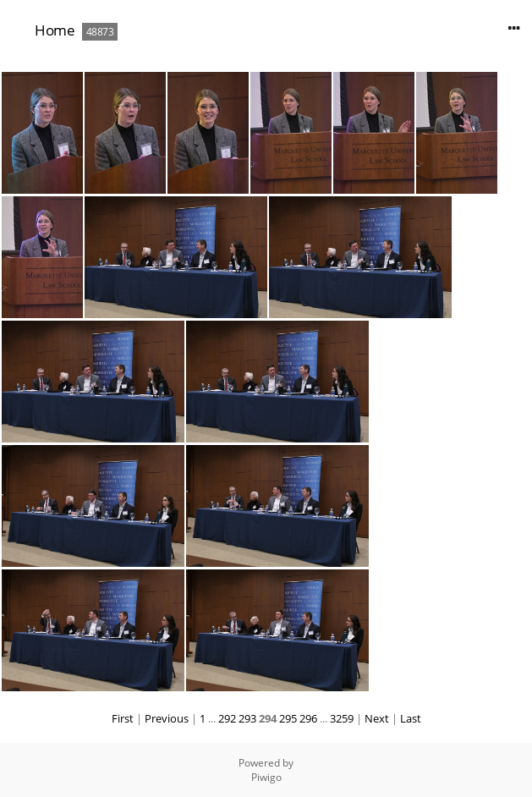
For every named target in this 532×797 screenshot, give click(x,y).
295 (288, 718)
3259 (342, 718)
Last (411, 718)
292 (227, 718)
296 (308, 718)
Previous (167, 718)
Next (377, 718)
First (123, 718)
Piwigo (266, 777)
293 (247, 718)
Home (55, 30)
